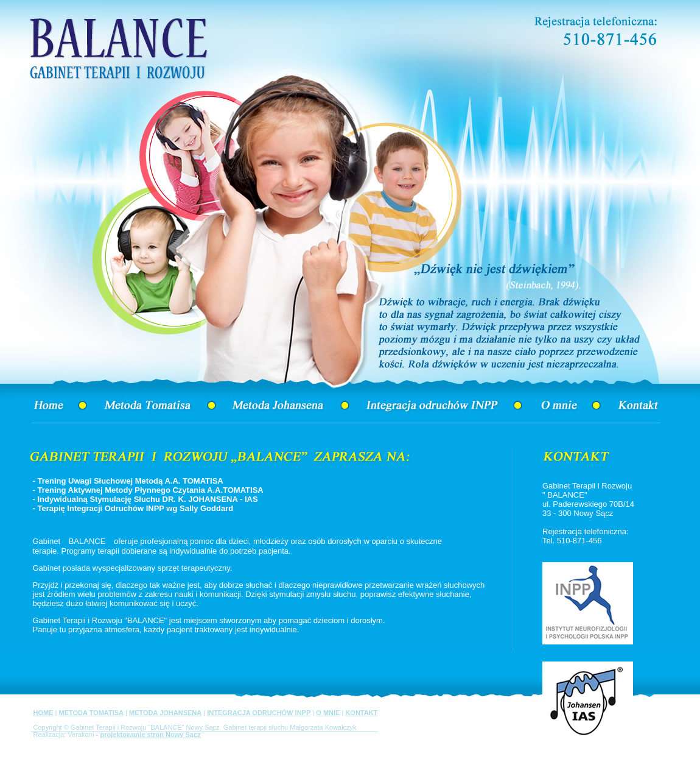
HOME (44, 713)
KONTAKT (361, 713)
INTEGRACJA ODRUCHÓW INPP (259, 713)
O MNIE (328, 713)
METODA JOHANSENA (165, 713)
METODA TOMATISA (91, 713)
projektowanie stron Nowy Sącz (151, 735)
